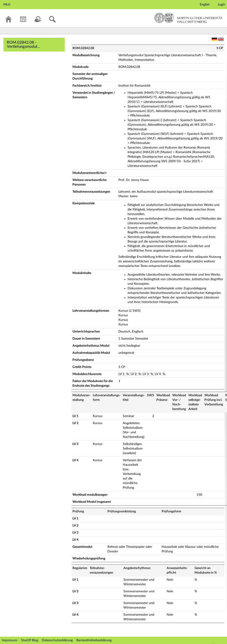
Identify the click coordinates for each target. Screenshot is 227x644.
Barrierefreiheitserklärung (94, 640)
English (205, 5)
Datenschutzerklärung (57, 640)
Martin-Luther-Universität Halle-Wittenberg (188, 18)
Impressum (10, 640)
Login (222, 5)
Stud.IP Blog (30, 640)
